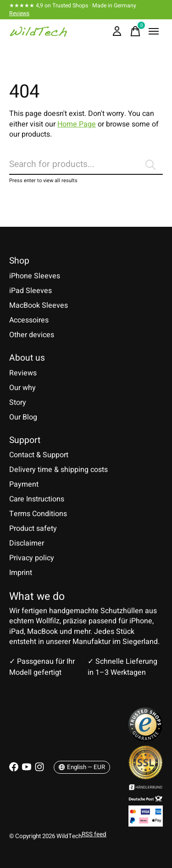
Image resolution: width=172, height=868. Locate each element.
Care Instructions (37, 499)
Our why (22, 388)
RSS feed (94, 834)
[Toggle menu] (154, 31)
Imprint (21, 573)
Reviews (19, 13)
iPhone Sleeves (35, 276)
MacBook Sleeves (39, 305)
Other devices (32, 335)
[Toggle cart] (135, 31)
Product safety (33, 529)
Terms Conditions (38, 514)
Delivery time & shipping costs (58, 470)
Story (18, 402)
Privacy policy (32, 558)
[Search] (86, 165)
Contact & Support (39, 455)
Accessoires (29, 320)
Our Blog (23, 417)
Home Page (77, 124)
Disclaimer (27, 543)
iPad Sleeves (31, 291)
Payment (24, 484)
